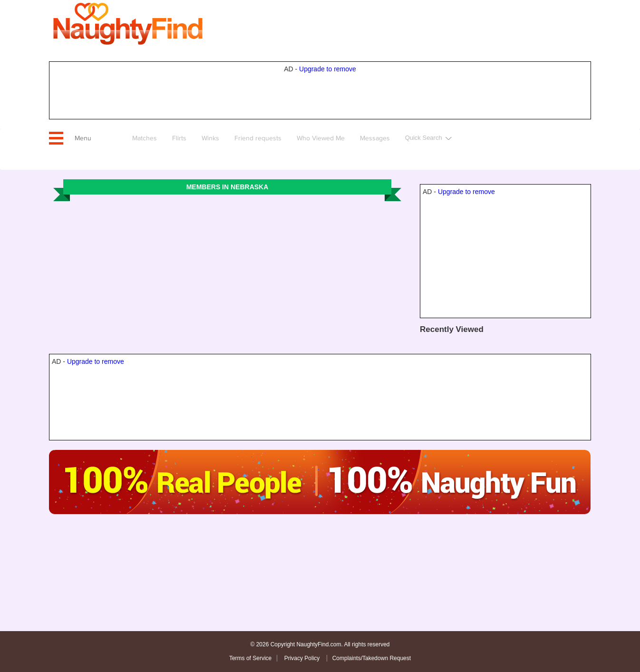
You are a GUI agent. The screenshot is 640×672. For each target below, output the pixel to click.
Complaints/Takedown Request (372, 658)
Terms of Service (250, 658)
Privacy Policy (303, 658)
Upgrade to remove (328, 69)
